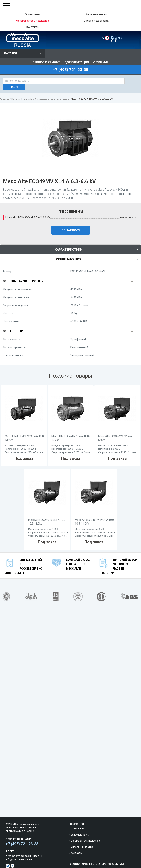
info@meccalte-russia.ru (19, 859)
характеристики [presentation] (69, 250)
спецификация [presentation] (69, 259)
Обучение (101, 62)
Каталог (11, 53)
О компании (33, 15)
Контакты (33, 27)
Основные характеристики (23, 281)
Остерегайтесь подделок (85, 841)
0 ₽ (123, 40)
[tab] (70, 250)
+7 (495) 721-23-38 (22, 844)
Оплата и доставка (96, 21)
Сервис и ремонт (46, 62)
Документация (77, 62)
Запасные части (96, 15)
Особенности (13, 331)
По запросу (71, 230)
